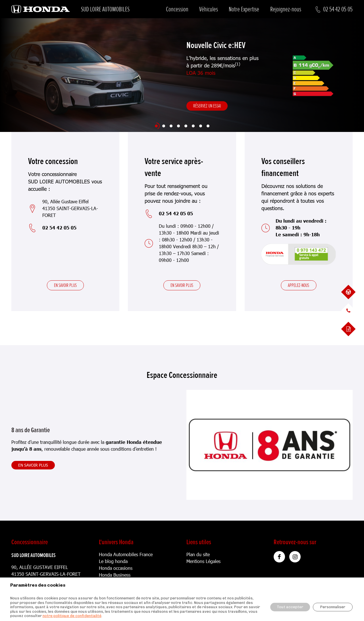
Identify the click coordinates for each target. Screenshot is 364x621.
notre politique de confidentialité (72, 616)
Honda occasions (116, 568)
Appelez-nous (299, 285)
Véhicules (209, 9)
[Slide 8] (208, 126)
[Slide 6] (193, 126)
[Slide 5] (186, 126)
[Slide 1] (156, 126)
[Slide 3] (171, 126)
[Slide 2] (164, 126)
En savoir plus (65, 285)
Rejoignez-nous (286, 9)
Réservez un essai (207, 106)
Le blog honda (113, 561)
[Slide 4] (178, 126)
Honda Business (115, 575)
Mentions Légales (203, 561)
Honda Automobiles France (126, 554)
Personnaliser (333, 607)
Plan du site (198, 554)
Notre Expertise (244, 9)
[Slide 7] (201, 126)
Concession (177, 9)
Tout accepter (290, 607)
